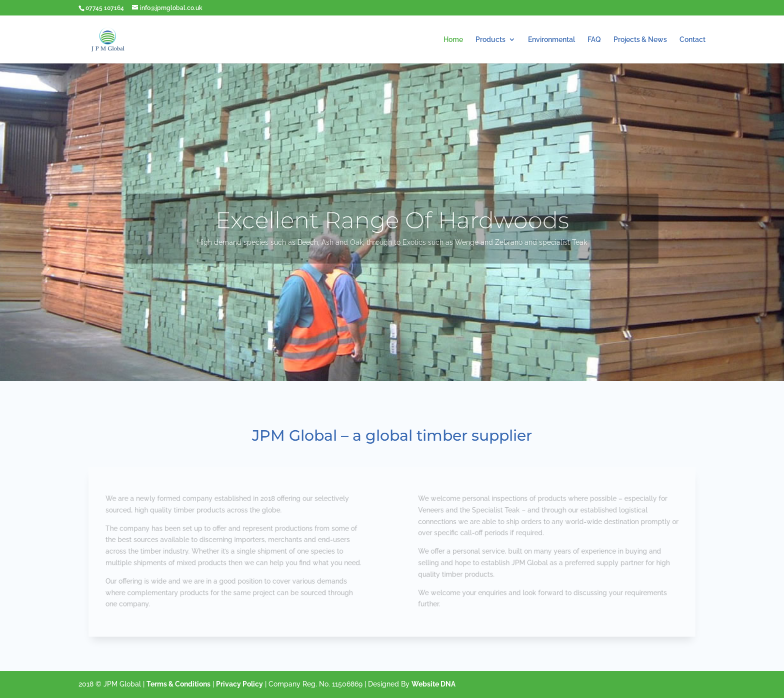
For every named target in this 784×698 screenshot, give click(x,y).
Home (453, 40)
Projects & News (640, 40)
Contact (692, 40)
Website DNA (433, 684)
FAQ (594, 40)
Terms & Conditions (178, 684)
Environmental (551, 40)
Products (490, 40)
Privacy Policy (239, 684)
